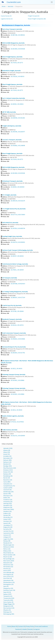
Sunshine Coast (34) (9, 590)
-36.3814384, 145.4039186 (18, 49)
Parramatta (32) (8, 567)
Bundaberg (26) (8, 476)
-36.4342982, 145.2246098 (18, 145)
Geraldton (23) (8, 505)
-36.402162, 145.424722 (17, 325)
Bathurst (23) (7, 462)
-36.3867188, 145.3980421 (18, 35)
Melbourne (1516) (9, 547)
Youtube (30, 629)
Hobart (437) (7, 519)
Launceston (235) (9, 533)
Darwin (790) (7, 494)
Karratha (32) (7, 529)
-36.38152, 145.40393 (16, 368)
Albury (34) (7, 452)
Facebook (18, 629)
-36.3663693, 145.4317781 (18, 353)
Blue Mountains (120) (10, 468)
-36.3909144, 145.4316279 (18, 201)
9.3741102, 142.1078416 (17, 422)
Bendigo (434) (8, 466)
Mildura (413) (7, 551)
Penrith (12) (7, 569)
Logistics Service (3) (7, 19)
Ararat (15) (7, 454)
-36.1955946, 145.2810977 (18, 132)
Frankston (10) (8, 500)
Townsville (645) (8, 600)
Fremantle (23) (8, 502)
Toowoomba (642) (9, 598)
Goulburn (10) (7, 511)
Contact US (22, 626)
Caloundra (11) (8, 484)
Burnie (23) (7, 478)
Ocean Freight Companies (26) (37, 19)
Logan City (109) (8, 539)
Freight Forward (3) (34, 16)
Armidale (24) (7, 456)
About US (15, 626)
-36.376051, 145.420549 (17, 270)
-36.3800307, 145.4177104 (18, 297)
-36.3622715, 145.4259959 (18, 436)
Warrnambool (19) (9, 608)
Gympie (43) (7, 515)
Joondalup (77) (8, 525)
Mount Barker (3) (8, 553)
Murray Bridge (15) (9, 559)
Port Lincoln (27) (8, 576)
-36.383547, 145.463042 (17, 256)
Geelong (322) (8, 503)
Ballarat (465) (8, 460)
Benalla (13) (7, 464)
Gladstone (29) (8, 507)
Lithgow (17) (7, 537)
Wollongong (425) (9, 614)
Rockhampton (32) (9, 582)
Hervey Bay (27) (8, 517)
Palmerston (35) (8, 565)
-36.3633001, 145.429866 (17, 380)
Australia (10, 6)
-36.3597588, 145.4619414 (18, 284)
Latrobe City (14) (8, 531)
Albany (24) (7, 450)
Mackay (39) (7, 541)
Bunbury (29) (7, 474)
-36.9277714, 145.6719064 (18, 215)
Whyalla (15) (7, 610)
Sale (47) (6, 586)
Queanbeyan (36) (8, 580)
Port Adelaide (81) (9, 573)
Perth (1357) (7, 571)
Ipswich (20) (7, 523)
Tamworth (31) (8, 596)
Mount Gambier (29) (9, 555)
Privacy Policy (30, 626)
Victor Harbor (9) (8, 602)
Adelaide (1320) (8, 448)
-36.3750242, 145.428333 (17, 76)
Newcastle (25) (8, 563)
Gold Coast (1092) (9, 509)
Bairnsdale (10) (8, 458)
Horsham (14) (7, 521)
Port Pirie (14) (8, 578)
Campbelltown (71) (9, 486)
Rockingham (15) (8, 584)
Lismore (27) (7, 535)
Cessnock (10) (7, 490)
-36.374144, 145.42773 (17, 63)
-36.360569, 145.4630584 (17, 187)
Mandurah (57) (8, 543)
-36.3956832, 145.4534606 (18, 339)
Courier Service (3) (6, 16)
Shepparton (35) (8, 588)
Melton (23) (7, 549)
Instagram (37, 629)
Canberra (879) (8, 488)
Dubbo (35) (7, 498)
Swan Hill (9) (7, 592)
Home (4, 6)
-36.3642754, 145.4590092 (18, 242)
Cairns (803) (7, 482)
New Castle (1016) (9, 561)
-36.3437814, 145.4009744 (18, 228)
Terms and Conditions (41, 626)
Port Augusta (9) (8, 574)
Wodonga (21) (8, 612)
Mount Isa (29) (8, 557)
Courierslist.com (14, 2)
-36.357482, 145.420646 (17, 311)
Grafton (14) (7, 513)
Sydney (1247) (7, 594)
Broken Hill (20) (8, 472)
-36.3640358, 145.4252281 (18, 118)
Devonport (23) (8, 496)
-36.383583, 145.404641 (17, 104)
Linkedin (24, 629)
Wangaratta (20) (8, 606)
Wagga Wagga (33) (9, 604)
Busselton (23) (8, 480)
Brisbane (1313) (8, 470)
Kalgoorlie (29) (8, 527)
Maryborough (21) (9, 545)
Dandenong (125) (8, 492)
